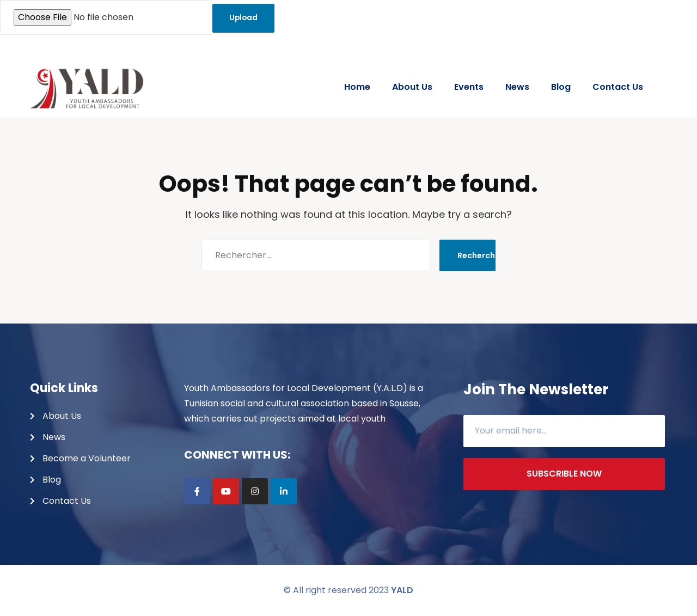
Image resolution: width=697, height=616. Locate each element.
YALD (402, 590)
